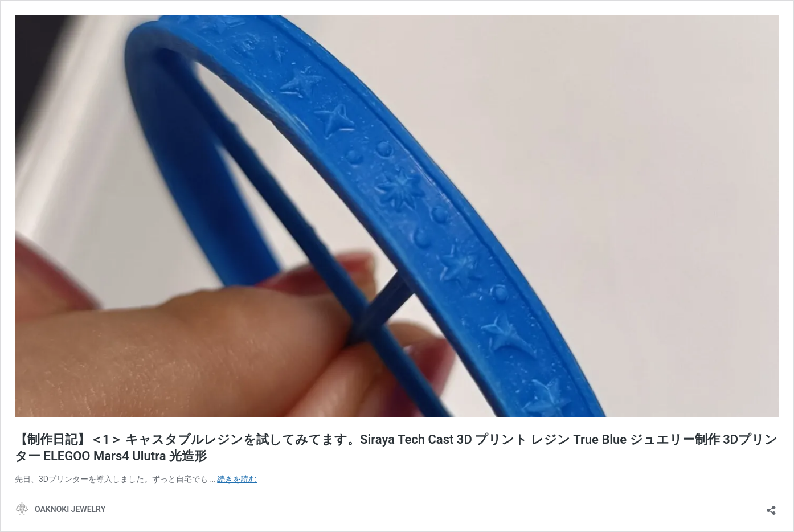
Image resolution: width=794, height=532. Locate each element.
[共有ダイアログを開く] (771, 507)
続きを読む (237, 479)
